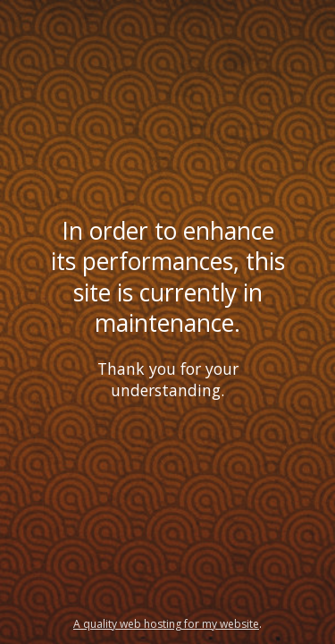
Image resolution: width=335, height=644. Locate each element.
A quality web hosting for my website (166, 624)
